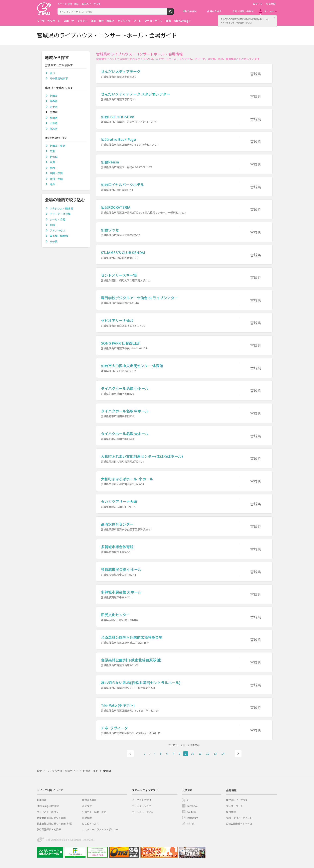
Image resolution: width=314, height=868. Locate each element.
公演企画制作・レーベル (239, 823)
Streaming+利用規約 (48, 806)
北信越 (54, 157)
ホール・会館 (57, 219)
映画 (168, 21)
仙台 (52, 73)
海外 (52, 184)
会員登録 (271, 4)
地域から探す (190, 11)
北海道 (54, 96)
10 (192, 754)
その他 (54, 241)
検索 (174, 13)
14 (223, 754)
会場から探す (214, 11)
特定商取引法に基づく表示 (51, 818)
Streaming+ (182, 21)
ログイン (258, 4)
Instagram (193, 818)
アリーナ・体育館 (60, 214)
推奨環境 (87, 818)
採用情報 (231, 812)
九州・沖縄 (56, 179)
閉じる (274, 18)
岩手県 (54, 107)
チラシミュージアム (143, 812)
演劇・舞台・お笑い (102, 21)
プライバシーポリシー (49, 812)
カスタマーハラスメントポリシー (100, 829)
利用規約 (42, 800)
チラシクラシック (142, 806)
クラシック (124, 21)
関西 (52, 168)
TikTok (191, 823)
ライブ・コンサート (49, 21)
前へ (130, 754)
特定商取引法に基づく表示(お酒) (54, 823)
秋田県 (54, 118)
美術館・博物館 (59, 236)
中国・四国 (56, 173)
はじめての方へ (91, 823)
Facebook (193, 806)
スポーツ (69, 21)
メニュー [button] (269, 11)
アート (137, 21)
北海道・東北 (57, 146)
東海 (52, 162)
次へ (238, 754)
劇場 (52, 225)
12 (208, 754)
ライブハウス (57, 230)
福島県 (54, 129)
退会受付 (87, 806)
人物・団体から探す (243, 11)
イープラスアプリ (141, 800)
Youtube (192, 812)
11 (200, 754)
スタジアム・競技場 (61, 208)
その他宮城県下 (59, 78)
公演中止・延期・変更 (94, 812)
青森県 (54, 101)
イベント (82, 21)
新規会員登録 (89, 800)
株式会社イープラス (237, 800)
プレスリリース (234, 806)
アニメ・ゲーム (153, 21)
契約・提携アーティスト (239, 818)
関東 (52, 151)
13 (215, 754)
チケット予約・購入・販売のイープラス (79, 4)
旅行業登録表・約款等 (49, 829)
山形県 (54, 123)
